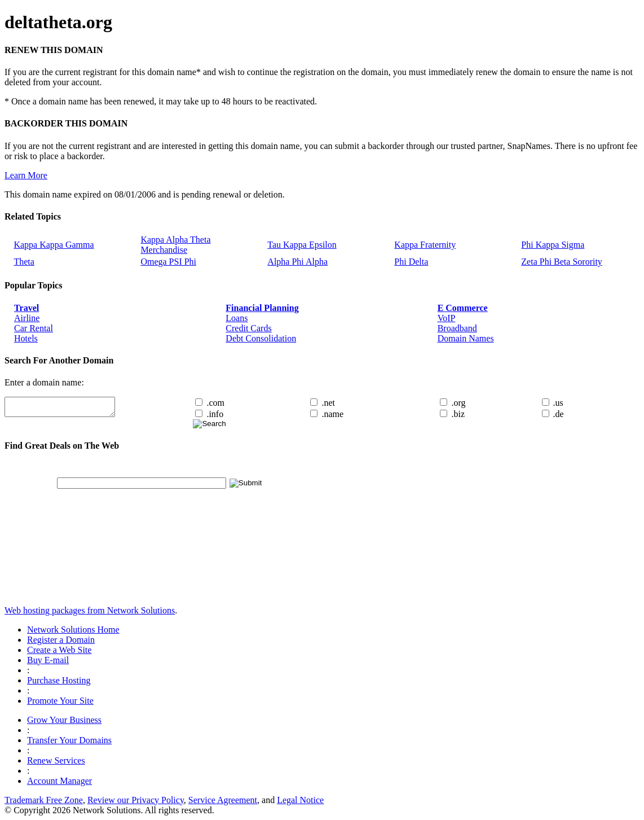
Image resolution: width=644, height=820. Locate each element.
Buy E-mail (48, 660)
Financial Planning (262, 308)
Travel (27, 308)
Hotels (26, 338)
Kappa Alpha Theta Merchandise (175, 245)
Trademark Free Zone (44, 800)
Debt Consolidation (261, 338)
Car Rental (34, 328)
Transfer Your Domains (69, 740)
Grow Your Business (64, 720)
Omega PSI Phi (168, 262)
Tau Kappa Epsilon (302, 245)
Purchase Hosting (59, 680)
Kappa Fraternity (425, 245)
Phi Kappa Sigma (553, 245)
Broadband (457, 328)
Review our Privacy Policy (136, 800)
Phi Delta (411, 262)
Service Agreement (223, 800)
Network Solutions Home (73, 630)
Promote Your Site (60, 701)
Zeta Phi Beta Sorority (562, 262)
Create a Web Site (59, 650)
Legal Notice (300, 800)
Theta (24, 262)
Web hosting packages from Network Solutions (90, 610)
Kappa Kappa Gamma (54, 245)
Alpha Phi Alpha (297, 262)
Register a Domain (61, 640)
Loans (237, 318)
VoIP (447, 318)
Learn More (26, 175)
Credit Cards (248, 328)
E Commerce (463, 308)
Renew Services (56, 760)
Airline (27, 318)
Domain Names (466, 338)
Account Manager (59, 781)
